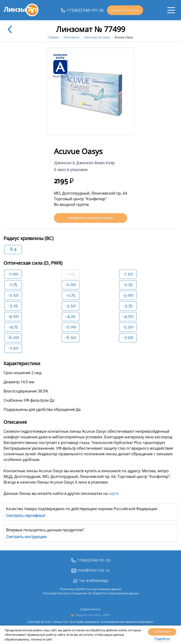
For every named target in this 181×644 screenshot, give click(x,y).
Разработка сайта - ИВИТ (90, 615)
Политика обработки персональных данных (91, 589)
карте (114, 493)
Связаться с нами (125, 10)
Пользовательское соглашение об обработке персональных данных (91, 594)
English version (91, 610)
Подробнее (162, 639)
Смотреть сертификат (26, 516)
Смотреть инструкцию (26, 537)
